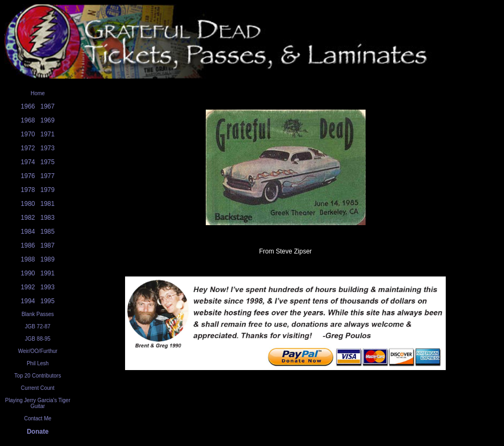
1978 (28, 190)
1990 (28, 273)
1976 (28, 176)
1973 (48, 148)
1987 (48, 245)
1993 (48, 287)
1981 (48, 204)
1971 (48, 134)
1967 (48, 106)
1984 (28, 232)
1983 (48, 218)
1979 (48, 190)
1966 (28, 106)
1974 (28, 162)
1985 (48, 232)
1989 (48, 259)
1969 (48, 120)
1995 (48, 301)
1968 (28, 120)
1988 (28, 259)
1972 (28, 148)
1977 (48, 176)
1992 (28, 287)
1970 (28, 134)
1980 (28, 204)
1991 (48, 273)
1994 (28, 301)
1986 (28, 245)
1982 (28, 218)
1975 (48, 162)
